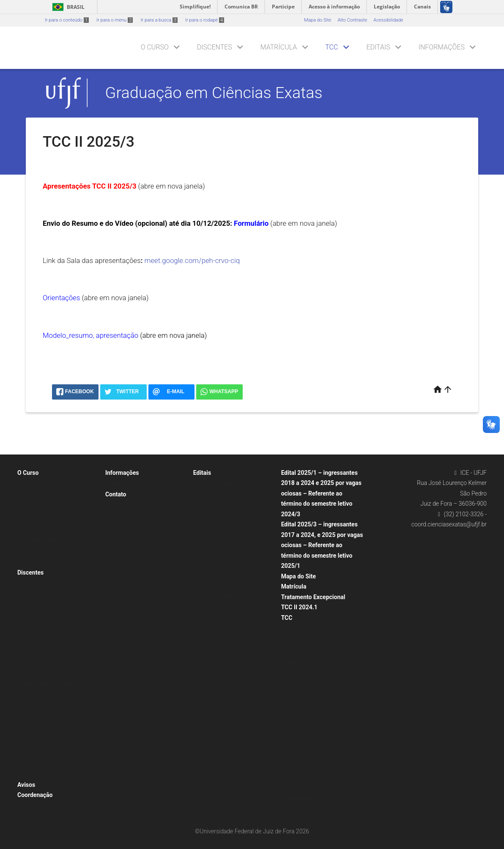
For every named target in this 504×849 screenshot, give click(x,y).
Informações (442, 47)
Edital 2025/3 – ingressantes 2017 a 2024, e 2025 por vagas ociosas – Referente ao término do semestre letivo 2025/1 (322, 545)
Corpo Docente (37, 551)
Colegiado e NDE (39, 540)
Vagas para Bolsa (216, 697)
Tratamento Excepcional (313, 597)
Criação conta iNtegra (44, 639)
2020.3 (293, 752)
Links (115, 483)
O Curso (155, 47)
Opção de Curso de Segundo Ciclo (233, 517)
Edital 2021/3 (212, 741)
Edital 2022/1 (212, 730)
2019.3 (293, 785)
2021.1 (293, 741)
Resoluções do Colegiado (48, 741)
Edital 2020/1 (212, 775)
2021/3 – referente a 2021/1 (227, 607)
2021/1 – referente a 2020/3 (227, 629)
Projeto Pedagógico (42, 562)
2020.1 (293, 763)
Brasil (67, 7)
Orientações (298, 651)
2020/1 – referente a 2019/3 (227, 652)
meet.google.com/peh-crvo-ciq (192, 260)
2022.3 (293, 707)
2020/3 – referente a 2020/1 (227, 640)
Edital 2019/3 (212, 786)
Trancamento (36, 774)
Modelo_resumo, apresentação (90, 335)
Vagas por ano (37, 517)
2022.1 (293, 718)
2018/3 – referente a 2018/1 (227, 685)
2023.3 (293, 685)
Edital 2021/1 (212, 752)
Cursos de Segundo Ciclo (48, 483)
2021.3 (293, 730)
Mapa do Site (318, 20)
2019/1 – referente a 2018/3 (227, 674)
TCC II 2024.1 (299, 607)
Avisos (26, 785)
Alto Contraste (352, 20)
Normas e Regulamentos (48, 506)
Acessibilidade (388, 20)
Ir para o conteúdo (67, 20)
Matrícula (279, 47)
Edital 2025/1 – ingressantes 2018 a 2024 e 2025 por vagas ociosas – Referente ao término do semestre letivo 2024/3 (321, 493)
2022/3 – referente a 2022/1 (227, 596)
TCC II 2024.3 (300, 673)
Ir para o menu (115, 20)
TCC (331, 47)
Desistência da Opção (220, 506)
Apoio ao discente (40, 606)
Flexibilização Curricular (47, 673)
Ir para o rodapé (205, 20)
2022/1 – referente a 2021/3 (227, 618)
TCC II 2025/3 (300, 797)
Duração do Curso (40, 651)
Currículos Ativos (40, 495)
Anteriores (208, 708)
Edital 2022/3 (212, 719)
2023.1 (293, 696)
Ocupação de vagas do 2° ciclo (54, 729)
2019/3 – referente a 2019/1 (227, 663)
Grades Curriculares (42, 595)
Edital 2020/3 (212, 764)
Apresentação (36, 528)
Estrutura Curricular (42, 584)
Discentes (215, 47)
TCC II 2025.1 (300, 774)
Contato (116, 494)
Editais (378, 47)
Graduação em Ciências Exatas (214, 93)
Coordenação (35, 795)
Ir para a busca (159, 20)
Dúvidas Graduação (42, 662)
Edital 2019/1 (212, 797)
